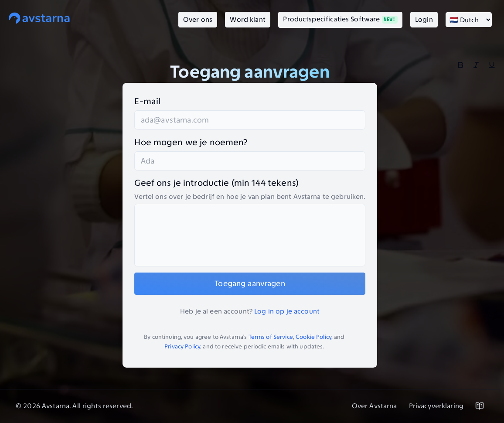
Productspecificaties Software (340, 19)
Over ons (198, 19)
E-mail (147, 101)
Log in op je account (287, 311)
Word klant (247, 19)
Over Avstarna (375, 406)
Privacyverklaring (436, 406)
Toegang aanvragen (250, 283)
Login (424, 19)
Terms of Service (271, 337)
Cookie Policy (313, 337)
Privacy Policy (182, 346)
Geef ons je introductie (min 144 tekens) (216, 183)
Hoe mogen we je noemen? (191, 142)
